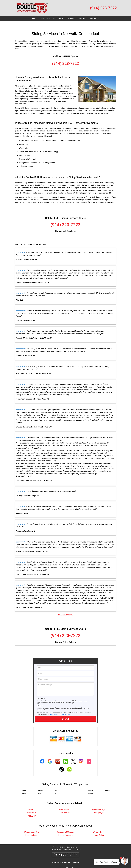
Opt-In (41, 699)
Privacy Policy (53, 707)
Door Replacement (65, 828)
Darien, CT (32, 803)
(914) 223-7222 (103, 8)
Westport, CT (99, 806)
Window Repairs (99, 825)
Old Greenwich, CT (99, 803)
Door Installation (32, 828)
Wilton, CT (32, 809)
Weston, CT (65, 806)
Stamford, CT (32, 806)
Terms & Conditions (65, 707)
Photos (82, 18)
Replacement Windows (65, 825)
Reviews (71, 18)
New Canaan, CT (65, 803)
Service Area (58, 18)
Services (46, 19)
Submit (65, 712)
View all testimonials (65, 608)
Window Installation (32, 825)
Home (34, 18)
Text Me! (42, 692)
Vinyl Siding (99, 828)
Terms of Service (81, 864)
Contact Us (95, 18)
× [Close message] (118, 860)
